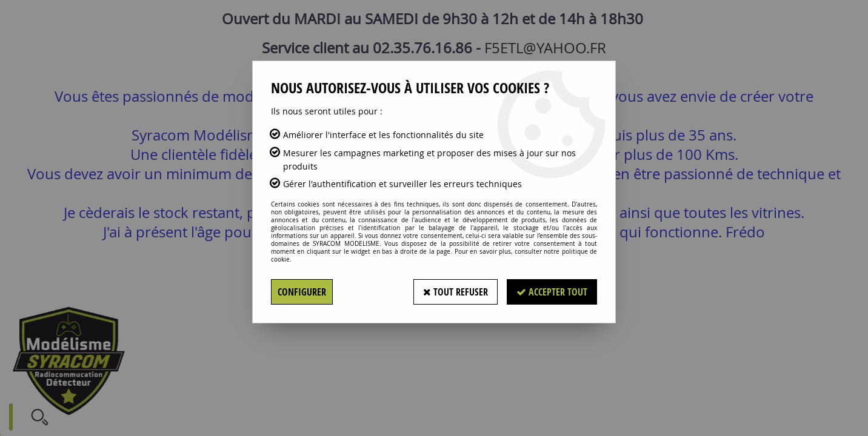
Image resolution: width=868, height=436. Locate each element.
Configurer (302, 292)
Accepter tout (552, 292)
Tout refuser (456, 292)
